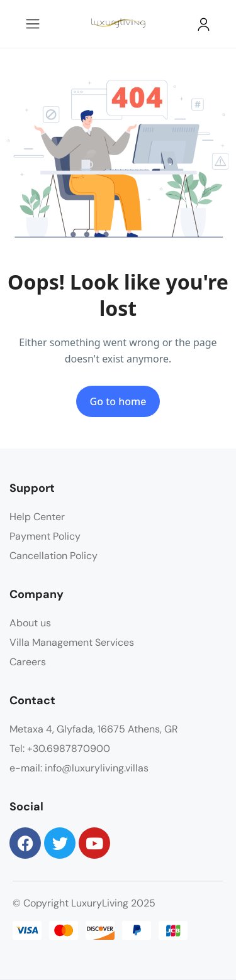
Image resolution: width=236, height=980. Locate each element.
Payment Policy (45, 536)
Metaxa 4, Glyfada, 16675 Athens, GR (94, 729)
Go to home (118, 401)
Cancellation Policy (53, 556)
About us (30, 623)
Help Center (37, 517)
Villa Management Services (72, 642)
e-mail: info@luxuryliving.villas (79, 768)
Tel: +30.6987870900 (60, 749)
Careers (28, 662)
